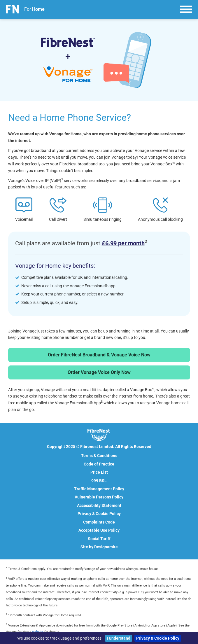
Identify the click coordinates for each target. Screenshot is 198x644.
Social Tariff (99, 539)
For (34, 9)
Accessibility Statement (99, 505)
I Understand (119, 638)
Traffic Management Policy (99, 489)
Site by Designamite (99, 547)
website (38, 632)
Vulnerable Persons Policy (99, 497)
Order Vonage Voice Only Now (99, 372)
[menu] (186, 8)
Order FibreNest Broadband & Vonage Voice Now (99, 355)
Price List (99, 472)
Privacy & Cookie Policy (158, 638)
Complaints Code (99, 522)
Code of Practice (99, 464)
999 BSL (99, 481)
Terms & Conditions (99, 456)
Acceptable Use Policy (99, 530)
